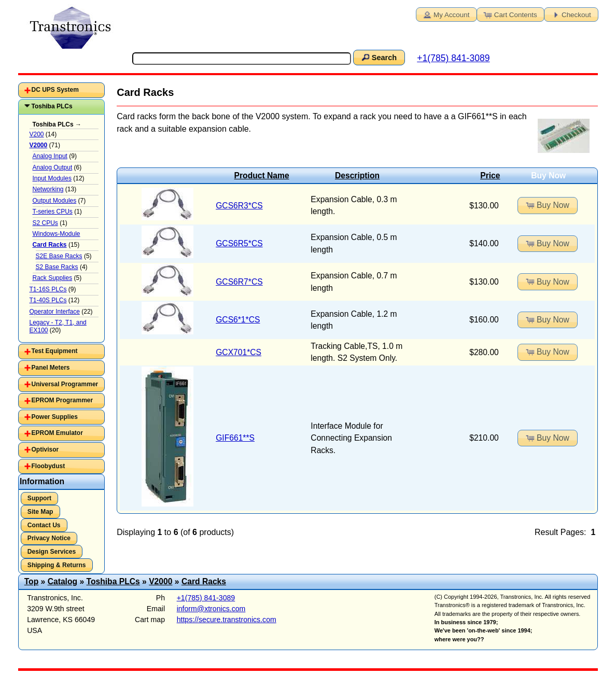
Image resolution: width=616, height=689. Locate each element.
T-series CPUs (53, 212)
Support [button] (39, 498)
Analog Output (53, 167)
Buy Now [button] (547, 205)
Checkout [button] (570, 14)
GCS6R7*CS (239, 282)
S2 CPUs (45, 223)
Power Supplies (55, 417)
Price (490, 175)
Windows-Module (57, 234)
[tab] (61, 90)
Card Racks (204, 581)
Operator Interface (55, 312)
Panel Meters (51, 368)
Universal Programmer (65, 384)
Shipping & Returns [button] (57, 565)
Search (378, 57)
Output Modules (55, 201)
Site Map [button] (40, 512)
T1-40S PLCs (48, 300)
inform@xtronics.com (211, 609)
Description (357, 175)
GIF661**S (235, 438)
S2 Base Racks (57, 267)
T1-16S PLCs (48, 289)
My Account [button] (445, 14)
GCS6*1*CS (238, 320)
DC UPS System (55, 90)
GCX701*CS (239, 352)
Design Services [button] (52, 552)
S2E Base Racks (59, 256)
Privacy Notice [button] (49, 538)
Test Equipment (55, 351)
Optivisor (45, 449)
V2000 (160, 581)
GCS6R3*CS (239, 206)
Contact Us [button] (44, 525)
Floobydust (48, 466)
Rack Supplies (53, 278)
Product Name (262, 175)
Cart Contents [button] (510, 14)
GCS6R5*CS (239, 243)
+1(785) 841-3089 (453, 58)
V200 (37, 134)
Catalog (62, 581)
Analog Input (50, 156)
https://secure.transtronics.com (227, 620)
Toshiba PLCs (52, 106)
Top (32, 581)
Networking (48, 189)
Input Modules (52, 178)
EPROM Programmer (62, 400)
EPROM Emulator (57, 433)
